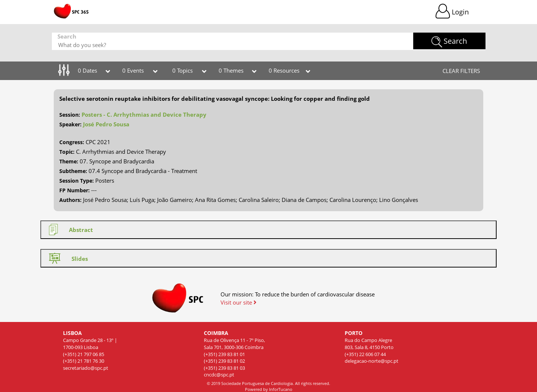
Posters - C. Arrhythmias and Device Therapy (144, 114)
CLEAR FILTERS (461, 71)
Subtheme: (73, 171)
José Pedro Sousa (106, 124)
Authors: (70, 200)
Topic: (67, 152)
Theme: (69, 161)
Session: (70, 115)
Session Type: (77, 181)
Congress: (72, 142)
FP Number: (74, 190)
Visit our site (238, 302)
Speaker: (70, 124)
